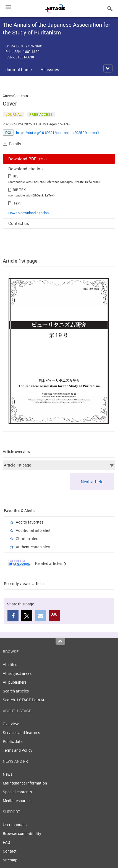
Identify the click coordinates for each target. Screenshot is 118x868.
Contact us (19, 223)
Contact (10, 851)
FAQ (6, 842)
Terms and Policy (18, 750)
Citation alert (27, 539)
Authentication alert (33, 547)
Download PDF (27, 159)
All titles (10, 665)
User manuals (15, 825)
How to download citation (28, 213)
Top (60, 641)
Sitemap (10, 860)
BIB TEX (19, 190)
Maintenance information (25, 783)
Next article (92, 482)
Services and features (21, 733)
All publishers (15, 682)
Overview (11, 724)
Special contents (17, 792)
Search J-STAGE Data (24, 700)
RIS (16, 176)
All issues (50, 69)
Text (17, 203)
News (8, 774)
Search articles (16, 691)
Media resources (17, 801)
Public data (13, 741)
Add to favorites (30, 522)
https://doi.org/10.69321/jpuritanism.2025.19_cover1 (58, 133)
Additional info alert (33, 530)
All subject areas (17, 673)
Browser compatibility (22, 833)
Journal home (19, 69)
